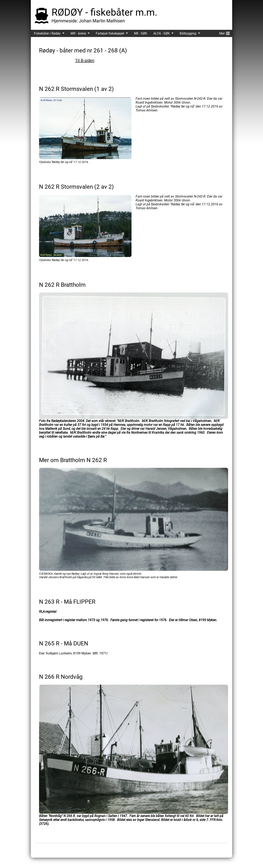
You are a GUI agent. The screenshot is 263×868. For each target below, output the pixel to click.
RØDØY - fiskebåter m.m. (104, 12)
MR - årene (78, 33)
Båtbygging (188, 33)
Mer (224, 33)
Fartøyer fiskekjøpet (110, 33)
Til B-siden (85, 60)
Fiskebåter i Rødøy (47, 33)
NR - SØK (141, 33)
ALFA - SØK (161, 33)
